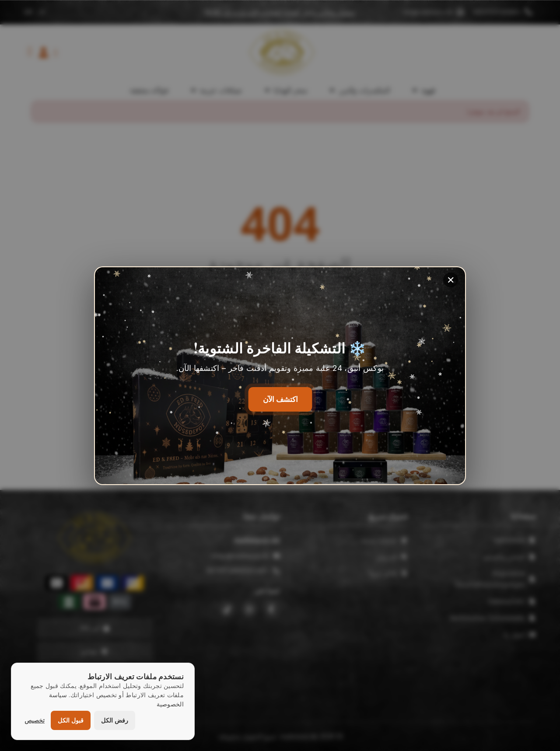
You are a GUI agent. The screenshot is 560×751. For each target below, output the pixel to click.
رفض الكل (115, 720)
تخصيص (35, 720)
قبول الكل (71, 720)
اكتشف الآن (280, 399)
